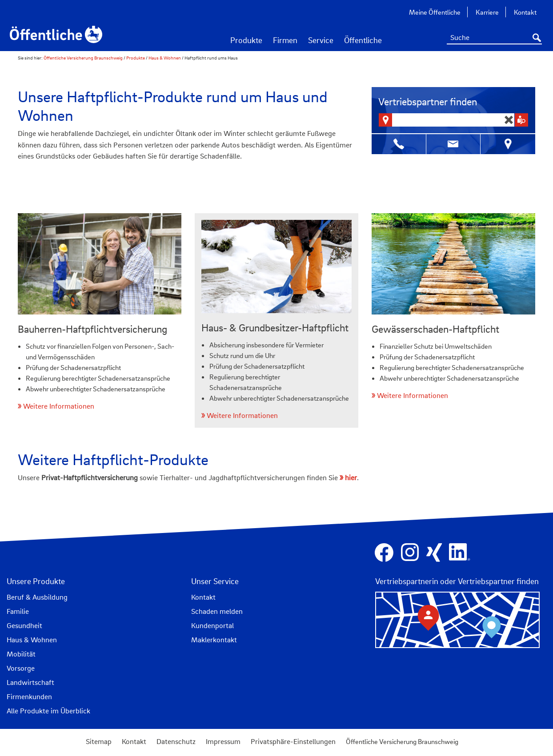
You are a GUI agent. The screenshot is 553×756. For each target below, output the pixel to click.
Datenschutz (176, 741)
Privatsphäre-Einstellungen (293, 741)
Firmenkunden (29, 696)
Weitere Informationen (59, 406)
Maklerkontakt (214, 640)
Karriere (487, 12)
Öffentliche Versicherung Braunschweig (84, 58)
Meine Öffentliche (435, 12)
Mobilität (21, 654)
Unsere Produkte (36, 581)
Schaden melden (217, 611)
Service (321, 40)
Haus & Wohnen (165, 58)
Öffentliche (363, 40)
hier (351, 477)
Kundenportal (212, 625)
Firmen (285, 40)
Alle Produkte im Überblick (48, 711)
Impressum (223, 741)
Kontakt (525, 12)
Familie (18, 611)
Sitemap (99, 741)
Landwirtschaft (30, 682)
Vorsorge (21, 668)
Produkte (246, 40)
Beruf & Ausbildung (37, 597)
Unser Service (215, 581)
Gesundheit (24, 625)
